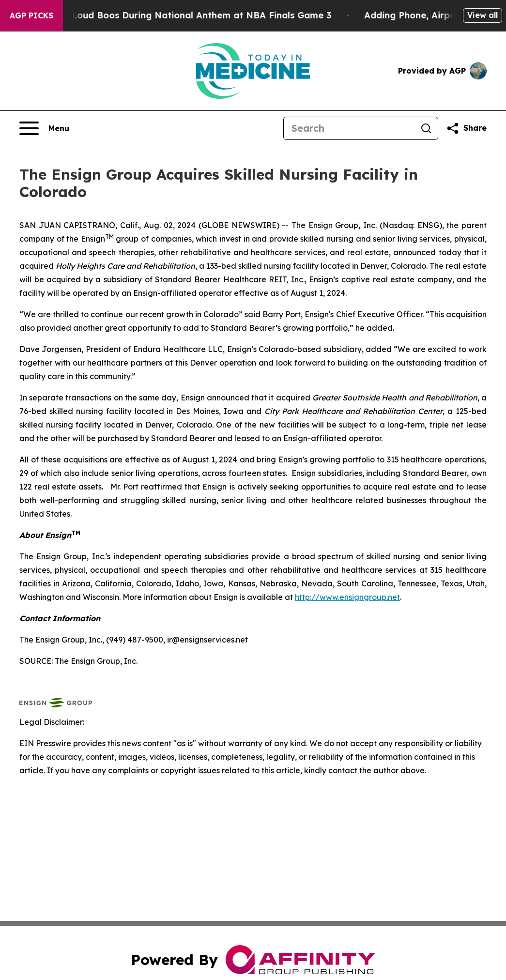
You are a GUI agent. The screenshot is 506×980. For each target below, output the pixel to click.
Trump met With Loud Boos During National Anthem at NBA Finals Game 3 (175, 15)
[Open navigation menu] (44, 128)
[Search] (349, 128)
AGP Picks (31, 15)
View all (483, 15)
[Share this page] (466, 128)
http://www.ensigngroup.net (347, 597)
